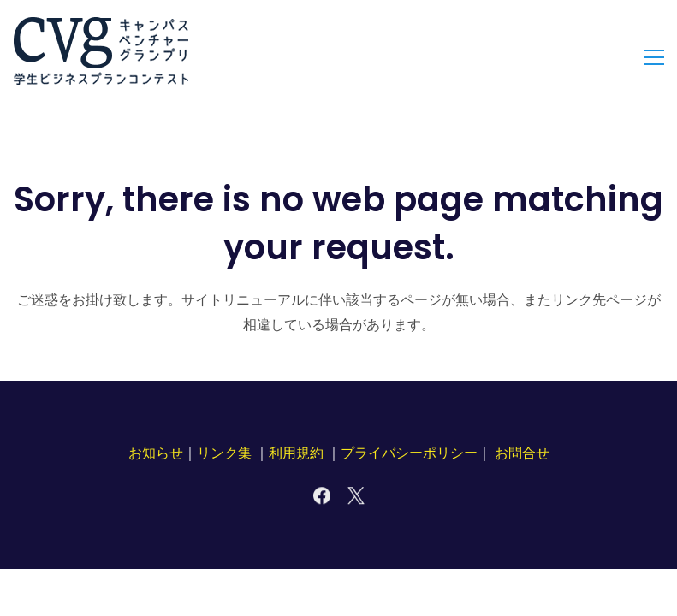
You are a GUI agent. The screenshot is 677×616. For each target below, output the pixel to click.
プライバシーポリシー (409, 453)
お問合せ (522, 453)
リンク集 (224, 453)
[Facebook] (322, 496)
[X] (356, 496)
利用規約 (296, 453)
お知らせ (156, 453)
